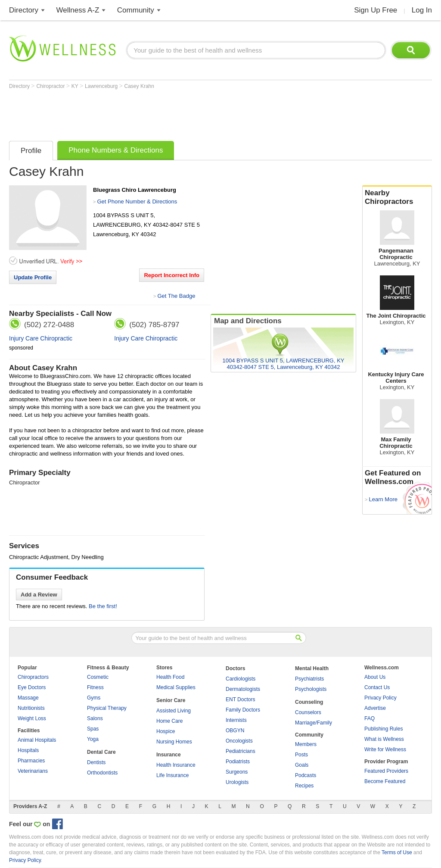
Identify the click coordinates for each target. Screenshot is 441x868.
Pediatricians (241, 751)
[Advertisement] (166, 113)
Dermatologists (243, 689)
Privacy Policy (380, 698)
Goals (302, 765)
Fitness (95, 687)
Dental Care (101, 752)
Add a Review (39, 595)
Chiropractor (51, 86)
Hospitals (28, 750)
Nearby (397, 197)
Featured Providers (386, 771)
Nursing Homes (174, 742)
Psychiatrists (309, 679)
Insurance (169, 755)
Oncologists (239, 741)
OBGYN (235, 731)
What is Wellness (384, 739)
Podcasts (306, 775)
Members (306, 744)
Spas (93, 729)
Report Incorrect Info (172, 275)
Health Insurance (176, 765)
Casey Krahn (139, 86)
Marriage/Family (314, 723)
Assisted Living (174, 711)
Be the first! (103, 606)
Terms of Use (397, 852)
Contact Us (377, 687)
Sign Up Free (376, 10)
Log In (422, 10)
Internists (236, 720)
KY (76, 86)
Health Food (170, 677)
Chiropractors (33, 677)
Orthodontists (102, 773)
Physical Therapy (107, 708)
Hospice (166, 731)
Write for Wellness (385, 749)
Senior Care (171, 700)
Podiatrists (238, 762)
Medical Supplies (176, 687)
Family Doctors (243, 710)
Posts (301, 755)
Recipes (304, 786)
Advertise (375, 708)
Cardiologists (241, 679)
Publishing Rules (384, 729)
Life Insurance (172, 775)
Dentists (96, 762)
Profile (31, 151)
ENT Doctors (240, 699)
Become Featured (385, 781)
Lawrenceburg (102, 86)
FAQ (370, 718)
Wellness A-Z (78, 10)
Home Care (169, 721)
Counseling (309, 702)
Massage (28, 698)
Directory (24, 10)
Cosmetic (98, 677)
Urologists (237, 782)
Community (136, 10)
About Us (375, 677)
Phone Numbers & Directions (116, 150)
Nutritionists (31, 708)
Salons (95, 718)
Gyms (94, 698)
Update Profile (33, 277)
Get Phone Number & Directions (137, 201)
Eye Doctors (32, 687)
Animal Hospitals (37, 740)
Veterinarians (33, 771)
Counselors (308, 712)
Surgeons (237, 772)
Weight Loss (32, 718)
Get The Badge (176, 296)
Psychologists (311, 689)
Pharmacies (31, 761)
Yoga (93, 739)
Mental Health (312, 668)
